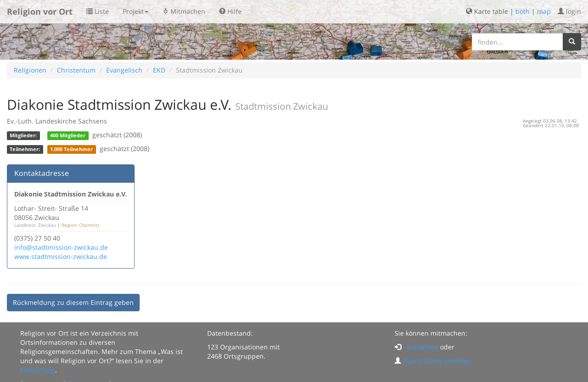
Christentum (76, 70)
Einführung (38, 370)
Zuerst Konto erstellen (437, 361)
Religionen (30, 70)
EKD (159, 70)
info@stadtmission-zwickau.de (61, 247)
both (523, 11)
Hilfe (230, 11)
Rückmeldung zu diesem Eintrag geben (73, 302)
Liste (98, 11)
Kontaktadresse (42, 173)
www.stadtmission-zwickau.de (61, 256)
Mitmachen (184, 11)
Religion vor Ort (40, 11)
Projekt (136, 11)
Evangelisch (124, 70)
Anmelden (422, 347)
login (569, 11)
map (544, 11)
